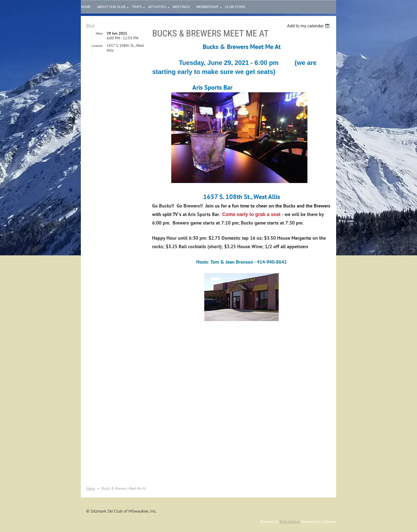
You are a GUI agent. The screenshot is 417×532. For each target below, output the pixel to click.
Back (90, 25)
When (99, 33)
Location (97, 46)
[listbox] (309, 26)
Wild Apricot (290, 522)
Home (91, 488)
